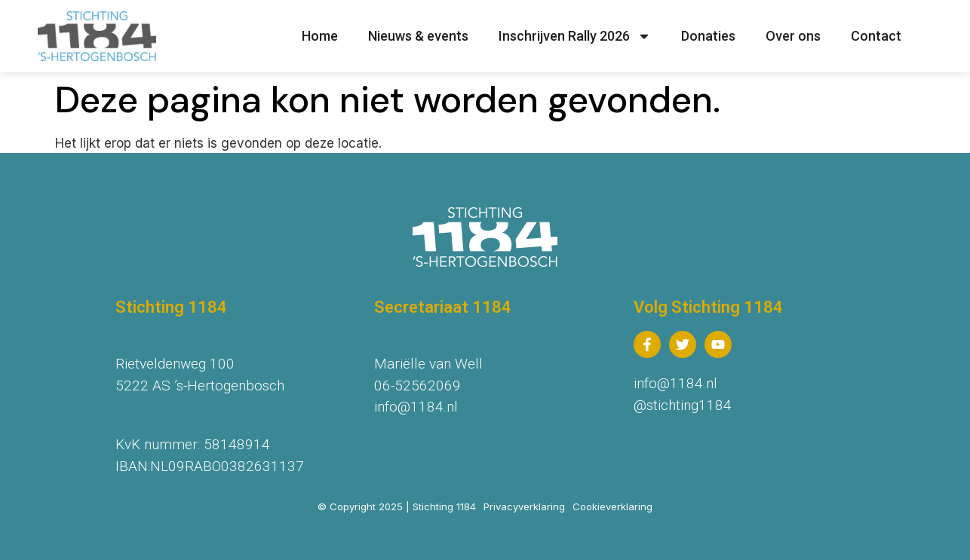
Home (320, 36)
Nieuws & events (418, 36)
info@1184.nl (416, 407)
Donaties (708, 36)
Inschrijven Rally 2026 (575, 36)
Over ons (793, 36)
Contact (876, 36)
